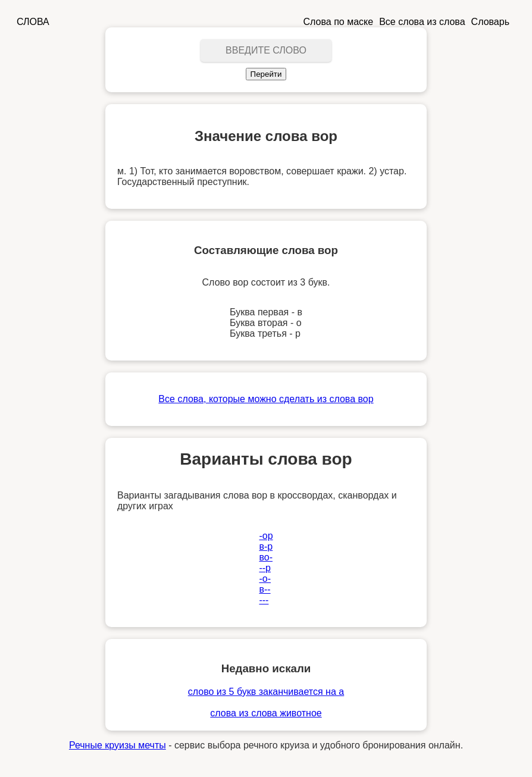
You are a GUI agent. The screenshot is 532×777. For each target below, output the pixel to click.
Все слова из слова (422, 22)
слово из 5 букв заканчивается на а (266, 692)
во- (266, 557)
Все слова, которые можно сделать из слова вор (266, 399)
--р (265, 568)
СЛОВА (33, 22)
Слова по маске (339, 22)
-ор (266, 536)
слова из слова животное (266, 713)
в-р (266, 546)
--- (264, 600)
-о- (265, 579)
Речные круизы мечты (118, 745)
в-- (265, 589)
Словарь (490, 22)
